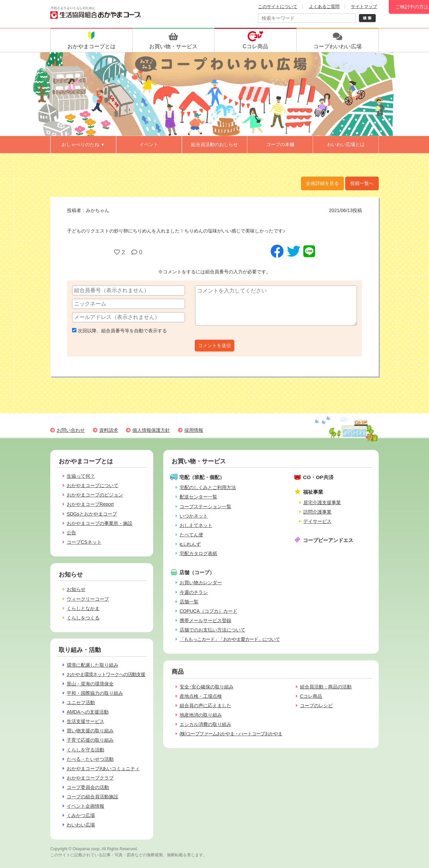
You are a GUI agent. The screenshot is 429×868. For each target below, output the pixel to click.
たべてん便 (191, 535)
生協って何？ (81, 476)
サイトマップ (364, 7)
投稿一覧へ (362, 183)
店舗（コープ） (197, 572)
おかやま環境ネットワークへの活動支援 (106, 674)
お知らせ (76, 589)
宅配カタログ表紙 (198, 553)
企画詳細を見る (322, 183)
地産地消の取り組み (201, 715)
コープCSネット (84, 542)
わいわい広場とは (346, 144)
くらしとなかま (83, 608)
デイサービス (317, 521)
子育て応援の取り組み (90, 740)
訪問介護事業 (317, 512)
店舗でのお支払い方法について (212, 630)
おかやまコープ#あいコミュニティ (103, 769)
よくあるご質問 (324, 7)
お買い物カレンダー (201, 583)
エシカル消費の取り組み (205, 724)
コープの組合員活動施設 (93, 797)
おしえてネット (196, 525)
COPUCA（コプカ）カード (208, 611)
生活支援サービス (85, 721)
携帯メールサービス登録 (205, 620)
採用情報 (194, 430)
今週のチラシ (194, 592)
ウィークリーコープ (88, 599)
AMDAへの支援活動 (88, 712)
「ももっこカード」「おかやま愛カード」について (230, 639)
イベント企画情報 (85, 806)
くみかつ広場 (81, 815)
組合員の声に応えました (205, 706)
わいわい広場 (81, 825)
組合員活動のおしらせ (214, 144)
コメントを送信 (214, 345)
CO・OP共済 (318, 477)
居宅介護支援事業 (322, 503)
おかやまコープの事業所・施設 (100, 523)
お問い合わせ (71, 430)
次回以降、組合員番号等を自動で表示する (119, 331)
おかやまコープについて (93, 485)
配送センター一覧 (198, 497)
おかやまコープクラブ (90, 778)
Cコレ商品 (311, 696)
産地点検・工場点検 (201, 696)
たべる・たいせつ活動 (90, 759)
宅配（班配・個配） (202, 477)
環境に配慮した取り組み (93, 665)
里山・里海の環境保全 (90, 684)
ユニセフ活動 (81, 703)
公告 (71, 533)
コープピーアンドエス (328, 540)
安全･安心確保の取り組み (207, 687)
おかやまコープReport (90, 504)
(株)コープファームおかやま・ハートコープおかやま (231, 734)
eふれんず (190, 544)
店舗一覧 (189, 602)
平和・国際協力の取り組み (95, 693)
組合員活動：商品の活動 (326, 687)
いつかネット (194, 516)
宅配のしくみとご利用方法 (208, 487)
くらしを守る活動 (85, 750)
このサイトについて (278, 7)
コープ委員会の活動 (88, 787)
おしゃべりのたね (83, 144)
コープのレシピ (316, 706)
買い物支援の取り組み (90, 731)
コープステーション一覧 (205, 507)
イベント (149, 144)
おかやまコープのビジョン (95, 495)
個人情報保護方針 (151, 430)
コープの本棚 (280, 144)
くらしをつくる (83, 618)
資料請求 (109, 430)
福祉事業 (313, 492)
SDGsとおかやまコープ (92, 514)
